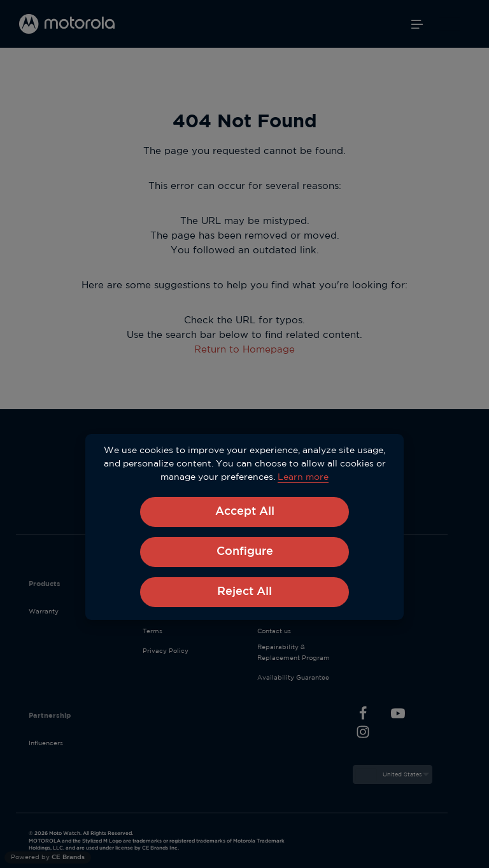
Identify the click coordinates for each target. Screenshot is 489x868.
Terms (152, 632)
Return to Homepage (244, 350)
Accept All (245, 512)
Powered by (48, 857)
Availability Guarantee (293, 678)
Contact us (274, 632)
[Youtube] (398, 716)
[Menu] (417, 24)
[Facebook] (363, 716)
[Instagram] (363, 734)
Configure (245, 552)
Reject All (244, 592)
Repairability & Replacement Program (294, 653)
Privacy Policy (166, 651)
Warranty (44, 612)
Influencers (46, 744)
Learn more (303, 477)
